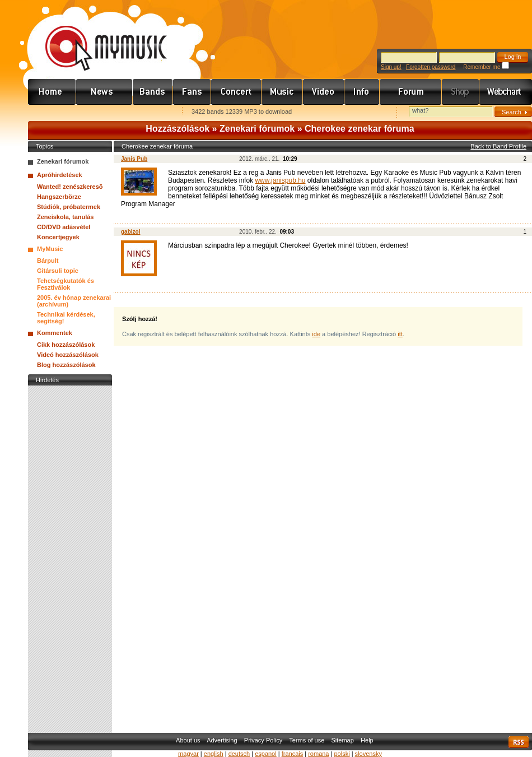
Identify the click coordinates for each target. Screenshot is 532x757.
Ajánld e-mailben (146, 112)
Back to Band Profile (498, 146)
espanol (266, 754)
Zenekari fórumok (257, 129)
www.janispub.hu (280, 180)
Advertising (222, 740)
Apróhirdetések (60, 175)
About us (188, 740)
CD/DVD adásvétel (64, 227)
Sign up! (391, 67)
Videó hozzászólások (68, 355)
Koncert (236, 92)
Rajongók (192, 92)
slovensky (368, 754)
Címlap (52, 92)
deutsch (239, 754)
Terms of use (307, 740)
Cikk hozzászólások (66, 345)
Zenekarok (153, 92)
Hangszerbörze (59, 197)
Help (367, 740)
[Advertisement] (70, 556)
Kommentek (55, 333)
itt (400, 334)
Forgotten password (431, 67)
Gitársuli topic (58, 271)
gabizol (130, 232)
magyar (188, 754)
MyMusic (50, 249)
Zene (282, 92)
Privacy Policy (263, 740)
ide (316, 334)
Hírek (104, 92)
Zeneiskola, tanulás (65, 217)
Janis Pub (134, 159)
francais (293, 754)
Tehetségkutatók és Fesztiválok (66, 284)
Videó (324, 92)
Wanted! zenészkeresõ (70, 187)
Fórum (411, 92)
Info (362, 92)
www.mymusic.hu (97, 36)
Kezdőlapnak (99, 112)
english (214, 754)
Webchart (506, 92)
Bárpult (48, 261)
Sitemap (343, 740)
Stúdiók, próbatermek (69, 207)
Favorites (51, 112)
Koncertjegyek (58, 237)
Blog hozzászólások (66, 365)
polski (342, 754)
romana (318, 754)
